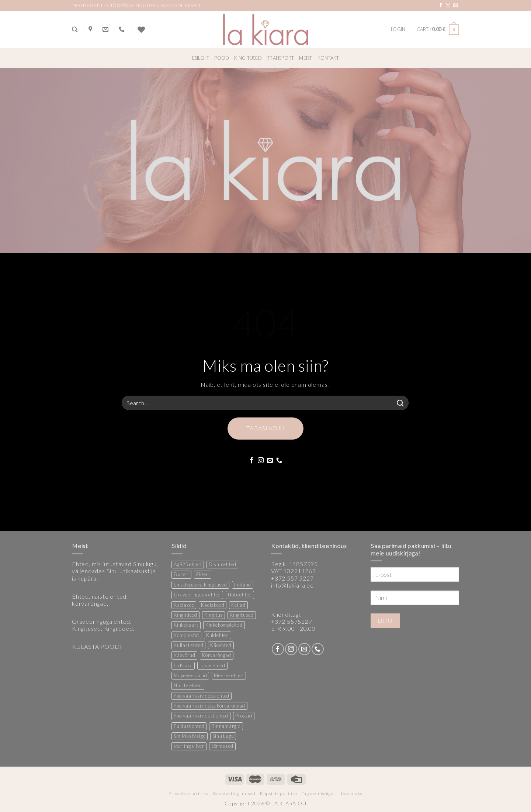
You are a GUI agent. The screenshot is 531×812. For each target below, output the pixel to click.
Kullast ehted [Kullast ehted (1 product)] (188, 645)
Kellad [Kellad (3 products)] (238, 605)
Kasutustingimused (234, 793)
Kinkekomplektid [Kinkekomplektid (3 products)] (224, 625)
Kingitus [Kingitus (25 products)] (214, 615)
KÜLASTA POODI (97, 646)
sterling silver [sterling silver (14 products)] (189, 746)
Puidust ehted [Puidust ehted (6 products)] (189, 726)
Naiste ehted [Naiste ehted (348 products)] (188, 685)
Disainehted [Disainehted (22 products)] (223, 564)
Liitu (385, 620)
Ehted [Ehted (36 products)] (203, 574)
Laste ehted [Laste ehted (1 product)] (212, 665)
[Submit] (400, 403)
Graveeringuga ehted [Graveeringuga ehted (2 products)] (197, 595)
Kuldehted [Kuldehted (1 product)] (218, 635)
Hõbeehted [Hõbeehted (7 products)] (240, 595)
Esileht (201, 58)
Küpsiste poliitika (279, 793)
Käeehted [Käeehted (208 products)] (221, 645)
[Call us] (279, 461)
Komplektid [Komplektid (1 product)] (186, 635)
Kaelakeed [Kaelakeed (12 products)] (213, 605)
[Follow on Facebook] (441, 6)
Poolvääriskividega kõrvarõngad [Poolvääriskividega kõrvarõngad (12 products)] (209, 706)
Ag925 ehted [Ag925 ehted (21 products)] (188, 564)
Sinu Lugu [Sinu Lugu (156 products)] (223, 736)
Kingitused (248, 58)
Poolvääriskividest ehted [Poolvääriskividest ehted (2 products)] (201, 716)
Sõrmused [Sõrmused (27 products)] (222, 746)
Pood (222, 58)
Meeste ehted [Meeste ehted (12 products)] (229, 675)
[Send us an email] (456, 6)
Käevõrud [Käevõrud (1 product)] (184, 655)
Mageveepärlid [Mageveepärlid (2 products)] (190, 675)
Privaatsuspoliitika (189, 793)
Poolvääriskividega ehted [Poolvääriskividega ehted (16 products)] (202, 696)
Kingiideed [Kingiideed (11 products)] (185, 615)
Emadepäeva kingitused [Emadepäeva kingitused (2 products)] (200, 585)
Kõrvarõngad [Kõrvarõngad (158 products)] (217, 655)
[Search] (75, 30)
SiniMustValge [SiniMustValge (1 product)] (190, 736)
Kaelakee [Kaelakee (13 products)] (184, 605)
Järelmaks (351, 793)
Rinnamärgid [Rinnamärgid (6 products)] (226, 726)
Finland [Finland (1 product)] (243, 585)
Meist (306, 58)
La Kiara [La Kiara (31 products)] (183, 665)
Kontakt (328, 58)
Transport (280, 58)
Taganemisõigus (319, 793)
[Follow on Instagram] (448, 6)
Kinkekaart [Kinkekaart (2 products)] (186, 625)
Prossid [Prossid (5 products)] (244, 716)
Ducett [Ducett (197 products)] (181, 574)
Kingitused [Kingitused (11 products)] (242, 615)
